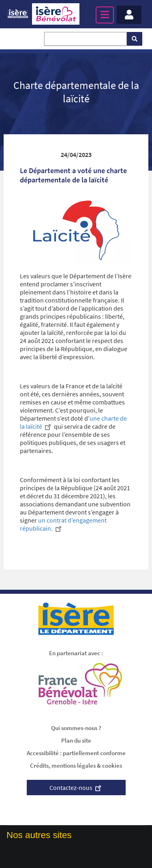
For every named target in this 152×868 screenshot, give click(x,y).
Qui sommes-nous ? (76, 728)
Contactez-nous (76, 788)
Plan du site (76, 740)
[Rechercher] (135, 39)
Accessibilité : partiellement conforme (76, 753)
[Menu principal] (105, 15)
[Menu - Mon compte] (129, 15)
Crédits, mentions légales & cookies (76, 765)
